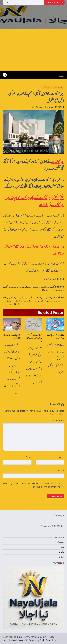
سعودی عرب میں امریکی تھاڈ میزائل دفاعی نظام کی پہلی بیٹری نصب (34, 338)
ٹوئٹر (62, 547)
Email (29, 457)
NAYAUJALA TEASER (51, 526)
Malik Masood (20, 640)
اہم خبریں (58, 87)
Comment (58, 420)
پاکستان (47, 87)
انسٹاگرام (60, 557)
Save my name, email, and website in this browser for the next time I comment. (32, 485)
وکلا (43, 290)
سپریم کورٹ (58, 162)
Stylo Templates (49, 640)
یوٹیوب (62, 552)
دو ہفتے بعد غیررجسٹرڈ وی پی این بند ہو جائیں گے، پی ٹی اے (56, 337)
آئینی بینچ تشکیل (47, 287)
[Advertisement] (33, 50)
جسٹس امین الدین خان (28, 287)
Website (60, 470)
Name (61, 457)
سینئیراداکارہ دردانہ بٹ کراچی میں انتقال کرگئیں (12, 337)
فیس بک (61, 542)
